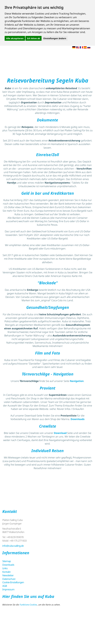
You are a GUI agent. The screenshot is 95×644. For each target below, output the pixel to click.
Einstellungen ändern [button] (55, 38)
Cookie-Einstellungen (13, 582)
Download (60, 433)
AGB (5, 586)
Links (5, 568)
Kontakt (6, 572)
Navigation (77, 381)
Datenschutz (9, 579)
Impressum (8, 589)
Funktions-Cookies (28, 605)
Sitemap (7, 561)
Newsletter (8, 575)
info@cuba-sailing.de (13, 546)
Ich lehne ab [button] (34, 38)
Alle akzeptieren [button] (15, 38)
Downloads (78, 419)
